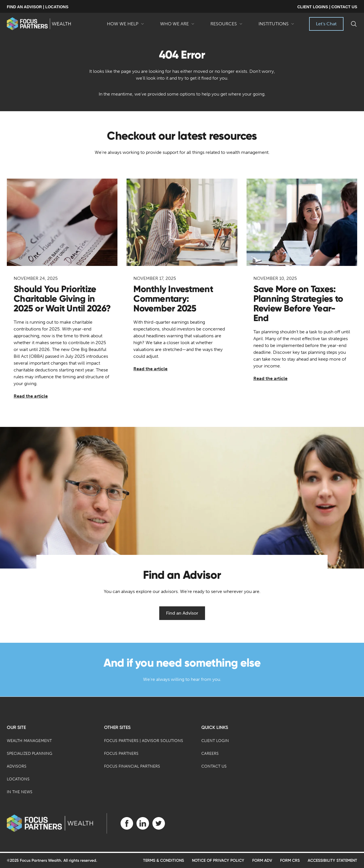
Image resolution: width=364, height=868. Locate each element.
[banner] (39, 24)
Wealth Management (29, 741)
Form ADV (262, 860)
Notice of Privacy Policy (218, 860)
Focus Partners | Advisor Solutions (144, 741)
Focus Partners (121, 754)
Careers (210, 754)
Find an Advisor (182, 613)
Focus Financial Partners (132, 766)
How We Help (126, 26)
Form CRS (290, 860)
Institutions (276, 26)
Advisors (17, 766)
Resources (227, 26)
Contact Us (214, 766)
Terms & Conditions (164, 860)
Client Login (215, 741)
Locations (18, 779)
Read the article (31, 396)
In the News (20, 792)
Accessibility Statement (332, 860)
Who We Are (177, 26)
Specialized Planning (30, 754)
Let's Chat (326, 24)
